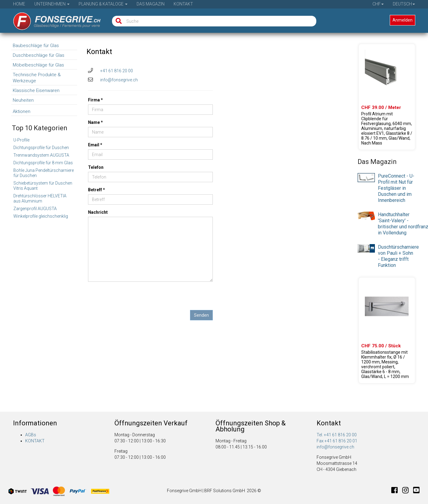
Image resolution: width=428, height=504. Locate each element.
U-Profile (21, 140)
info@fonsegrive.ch (119, 80)
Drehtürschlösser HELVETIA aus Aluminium (40, 198)
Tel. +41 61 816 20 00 (337, 435)
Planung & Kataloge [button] (103, 4)
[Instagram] (408, 491)
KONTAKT (35, 441)
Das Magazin (151, 4)
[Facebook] (397, 491)
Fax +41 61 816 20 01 (337, 441)
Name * (95, 122)
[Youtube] (416, 491)
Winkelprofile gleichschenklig (41, 216)
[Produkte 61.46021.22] (387, 97)
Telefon (96, 167)
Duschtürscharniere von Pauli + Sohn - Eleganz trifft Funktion (398, 256)
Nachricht (98, 212)
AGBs (31, 435)
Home (19, 4)
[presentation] (134, 298)
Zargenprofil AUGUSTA (35, 209)
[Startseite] (53, 19)
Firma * (95, 100)
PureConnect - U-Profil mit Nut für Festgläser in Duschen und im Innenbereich (396, 188)
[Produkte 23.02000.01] (387, 330)
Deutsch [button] (404, 4)
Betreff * (97, 190)
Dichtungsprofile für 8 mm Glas (43, 163)
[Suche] (117, 21)
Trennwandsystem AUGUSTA (41, 155)
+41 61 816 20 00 (117, 71)
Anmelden (403, 20)
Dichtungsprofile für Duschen (41, 148)
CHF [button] (378, 4)
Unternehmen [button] (52, 4)
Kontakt (183, 4)
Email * (95, 145)
